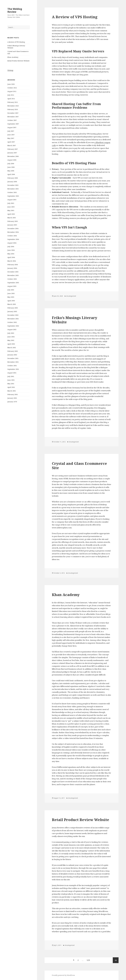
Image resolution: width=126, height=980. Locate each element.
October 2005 (12, 192)
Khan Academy (13, 57)
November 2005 (13, 189)
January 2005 (12, 225)
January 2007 (12, 153)
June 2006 (11, 167)
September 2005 (13, 196)
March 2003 (12, 304)
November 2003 (13, 275)
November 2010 (13, 106)
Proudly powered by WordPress (63, 975)
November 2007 (13, 117)
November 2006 (13, 156)
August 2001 (12, 373)
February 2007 (13, 149)
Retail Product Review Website (18, 61)
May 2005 (11, 210)
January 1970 (12, 402)
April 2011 (11, 99)
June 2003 (11, 293)
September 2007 (13, 124)
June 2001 (11, 380)
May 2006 (11, 171)
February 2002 (13, 351)
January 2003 (12, 311)
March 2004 (12, 261)
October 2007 (12, 120)
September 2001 (13, 369)
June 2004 (11, 250)
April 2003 (11, 301)
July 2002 (11, 333)
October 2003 (12, 279)
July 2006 (11, 164)
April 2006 (11, 174)
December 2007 (13, 113)
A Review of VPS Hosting (16, 42)
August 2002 (12, 330)
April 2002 (11, 344)
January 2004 (12, 268)
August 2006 (12, 160)
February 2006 (13, 178)
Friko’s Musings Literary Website (75, 320)
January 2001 (12, 398)
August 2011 (12, 91)
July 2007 (11, 131)
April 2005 (11, 214)
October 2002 (12, 322)
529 (89, 959)
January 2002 (12, 355)
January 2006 (12, 182)
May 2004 (11, 254)
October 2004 (12, 236)
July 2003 (11, 290)
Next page (116, 960)
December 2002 (13, 315)
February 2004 (13, 265)
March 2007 (12, 146)
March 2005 (12, 218)
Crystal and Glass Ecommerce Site (79, 466)
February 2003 (13, 308)
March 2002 (12, 348)
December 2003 (13, 272)
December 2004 (13, 228)
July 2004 (11, 247)
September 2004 (13, 239)
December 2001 (13, 358)
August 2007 (12, 127)
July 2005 (11, 203)
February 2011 (13, 102)
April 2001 (11, 387)
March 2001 (12, 391)
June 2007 (11, 135)
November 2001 (13, 362)
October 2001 (12, 366)
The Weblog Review (15, 10)
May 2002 (11, 340)
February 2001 (13, 394)
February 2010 (13, 109)
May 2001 (11, 384)
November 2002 (13, 319)
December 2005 (13, 185)
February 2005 (13, 221)
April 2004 (11, 257)
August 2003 (12, 286)
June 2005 (11, 207)
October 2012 (12, 88)
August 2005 (12, 200)
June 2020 (11, 84)
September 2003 (13, 283)
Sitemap (10, 70)
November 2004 (13, 232)
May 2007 (11, 138)
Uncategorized (71, 296)
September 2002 (13, 326)
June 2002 (11, 337)
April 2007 (11, 142)
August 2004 (12, 243)
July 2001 (11, 376)
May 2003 (11, 297)
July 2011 (11, 95)
